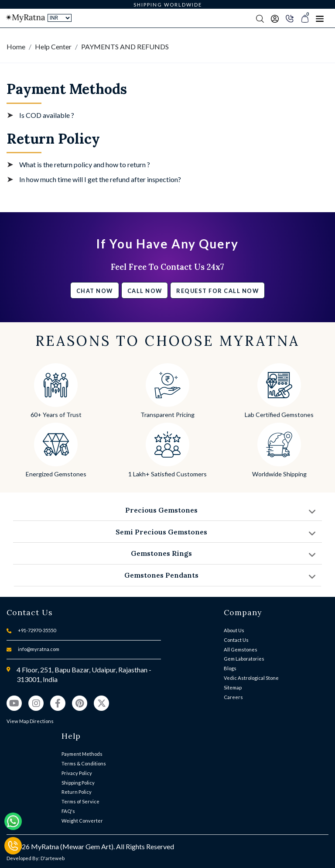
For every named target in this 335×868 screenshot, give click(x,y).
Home (16, 46)
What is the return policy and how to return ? (85, 164)
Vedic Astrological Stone (251, 678)
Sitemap (233, 687)
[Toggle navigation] (320, 18)
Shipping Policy (78, 783)
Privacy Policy (77, 773)
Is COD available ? (47, 115)
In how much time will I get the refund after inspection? (100, 179)
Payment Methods (82, 754)
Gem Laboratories (244, 659)
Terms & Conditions (84, 763)
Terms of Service (80, 801)
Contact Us (236, 640)
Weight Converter (82, 821)
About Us (234, 630)
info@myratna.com (39, 649)
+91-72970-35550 (37, 630)
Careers (233, 697)
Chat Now (95, 291)
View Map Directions (30, 721)
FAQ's (68, 811)
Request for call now (217, 291)
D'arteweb (53, 858)
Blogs (230, 668)
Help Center (53, 46)
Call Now (145, 291)
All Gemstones (241, 649)
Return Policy (77, 792)
